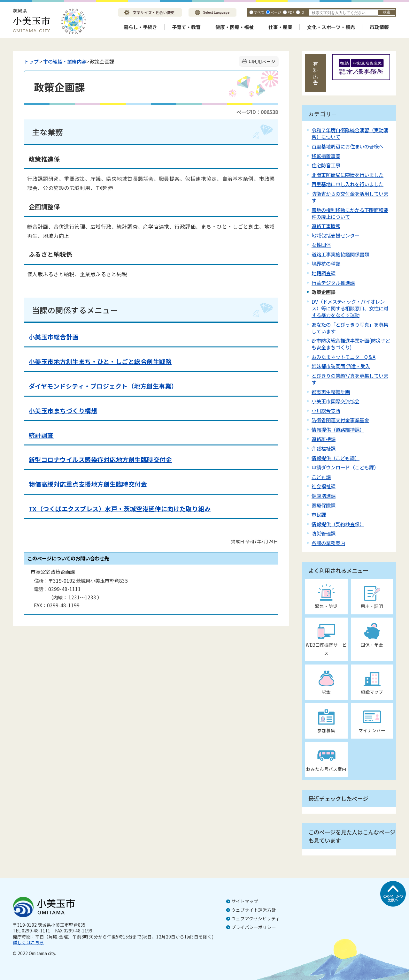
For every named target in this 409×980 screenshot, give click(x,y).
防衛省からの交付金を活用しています (350, 197)
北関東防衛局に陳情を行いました (347, 175)
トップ (31, 61)
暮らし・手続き (140, 27)
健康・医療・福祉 (235, 27)
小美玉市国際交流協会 (336, 401)
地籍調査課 (324, 273)
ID (302, 12)
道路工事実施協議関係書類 (340, 254)
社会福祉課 (324, 486)
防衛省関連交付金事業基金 (340, 420)
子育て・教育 (186, 27)
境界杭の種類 (326, 263)
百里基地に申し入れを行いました (347, 184)
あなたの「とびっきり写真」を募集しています (350, 328)
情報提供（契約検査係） (338, 524)
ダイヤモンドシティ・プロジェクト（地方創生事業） (103, 386)
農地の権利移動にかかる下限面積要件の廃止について (350, 213)
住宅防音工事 (326, 165)
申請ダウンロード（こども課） (345, 467)
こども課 (321, 477)
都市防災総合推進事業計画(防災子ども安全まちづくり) (351, 344)
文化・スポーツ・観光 (331, 27)
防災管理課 (324, 533)
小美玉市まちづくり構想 (63, 411)
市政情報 (379, 27)
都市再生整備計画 (331, 392)
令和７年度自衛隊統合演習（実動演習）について (350, 133)
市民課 (319, 514)
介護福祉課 (324, 448)
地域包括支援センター (336, 235)
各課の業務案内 (328, 543)
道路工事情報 (326, 226)
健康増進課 (324, 496)
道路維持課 (324, 439)
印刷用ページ (262, 61)
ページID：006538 (257, 112)
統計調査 (41, 435)
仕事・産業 (280, 27)
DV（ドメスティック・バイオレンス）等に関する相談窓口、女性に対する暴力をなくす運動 (350, 308)
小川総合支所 (326, 411)
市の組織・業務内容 (65, 61)
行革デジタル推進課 (333, 283)
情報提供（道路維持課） (338, 429)
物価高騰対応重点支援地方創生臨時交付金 (88, 484)
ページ (276, 12)
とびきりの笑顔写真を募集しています (350, 379)
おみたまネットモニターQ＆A (343, 357)
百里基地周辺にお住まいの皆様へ (347, 146)
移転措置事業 (326, 156)
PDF (291, 12)
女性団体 (321, 245)
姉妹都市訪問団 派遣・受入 (341, 366)
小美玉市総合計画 (54, 337)
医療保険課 (324, 505)
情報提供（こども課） (336, 458)
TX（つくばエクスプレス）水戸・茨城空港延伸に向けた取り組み (120, 509)
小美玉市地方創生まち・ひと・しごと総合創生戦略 (100, 361)
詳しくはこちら (28, 942)
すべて (259, 12)
